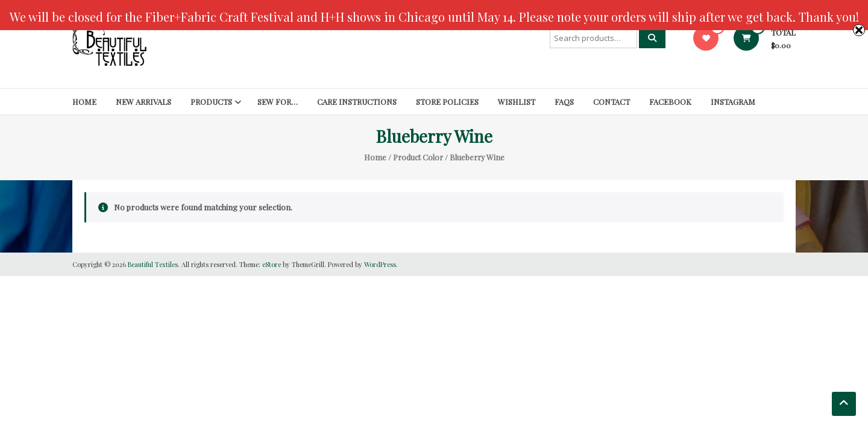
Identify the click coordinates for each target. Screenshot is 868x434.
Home (84, 102)
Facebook (670, 102)
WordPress (380, 264)
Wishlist (517, 102)
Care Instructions (357, 102)
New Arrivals (143, 102)
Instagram (733, 102)
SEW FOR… (278, 102)
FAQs (564, 102)
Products (211, 102)
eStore (272, 264)
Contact (612, 102)
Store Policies (447, 102)
